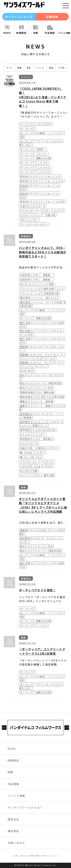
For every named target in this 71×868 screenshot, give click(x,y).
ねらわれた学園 (29, 471)
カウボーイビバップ (53, 211)
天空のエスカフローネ (33, 206)
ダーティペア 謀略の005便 (35, 158)
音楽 (29, 68)
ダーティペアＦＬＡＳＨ (34, 163)
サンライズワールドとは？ (25, 807)
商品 (51, 68)
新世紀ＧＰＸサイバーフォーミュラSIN (42, 201)
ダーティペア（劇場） (33, 149)
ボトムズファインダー (33, 434)
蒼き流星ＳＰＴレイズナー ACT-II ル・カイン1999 (42, 332)
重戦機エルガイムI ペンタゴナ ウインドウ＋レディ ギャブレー (42, 364)
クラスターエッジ (30, 462)
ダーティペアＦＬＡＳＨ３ (35, 172)
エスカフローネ (29, 211)
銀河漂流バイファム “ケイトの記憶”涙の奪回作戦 (43, 304)
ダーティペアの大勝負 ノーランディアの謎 (42, 312)
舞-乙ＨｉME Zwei (31, 457)
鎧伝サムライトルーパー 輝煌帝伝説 (41, 383)
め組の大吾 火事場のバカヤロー (39, 448)
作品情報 (50, 33)
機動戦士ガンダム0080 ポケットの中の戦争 (42, 532)
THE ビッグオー (29, 220)
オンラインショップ (19, 17)
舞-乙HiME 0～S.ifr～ (33, 453)
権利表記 (13, 831)
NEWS (7, 33)
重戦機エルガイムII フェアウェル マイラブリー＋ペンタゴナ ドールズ (42, 356)
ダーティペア (28, 129)
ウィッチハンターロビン (34, 224)
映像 (20, 68)
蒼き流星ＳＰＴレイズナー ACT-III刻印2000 (42, 325)
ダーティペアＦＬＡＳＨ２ (35, 167)
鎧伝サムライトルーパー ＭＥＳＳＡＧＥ (41, 377)
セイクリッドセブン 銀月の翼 (37, 475)
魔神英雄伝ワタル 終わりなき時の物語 (42, 397)
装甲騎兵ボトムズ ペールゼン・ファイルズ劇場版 (41, 416)
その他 (62, 68)
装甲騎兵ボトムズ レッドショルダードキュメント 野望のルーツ (41, 424)
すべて (9, 68)
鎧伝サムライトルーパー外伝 (36, 388)
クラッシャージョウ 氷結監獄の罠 (39, 293)
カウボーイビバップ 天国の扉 (38, 215)
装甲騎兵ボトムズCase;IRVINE (38, 430)
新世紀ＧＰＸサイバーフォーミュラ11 (42, 181)
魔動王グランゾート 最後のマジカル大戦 (42, 408)
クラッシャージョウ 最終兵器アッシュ (42, 289)
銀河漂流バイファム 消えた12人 (39, 298)
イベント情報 (64, 33)
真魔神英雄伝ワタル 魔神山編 (37, 392)
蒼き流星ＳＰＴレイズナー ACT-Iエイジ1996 (42, 340)
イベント (40, 68)
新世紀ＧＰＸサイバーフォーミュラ (40, 176)
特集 (36, 33)
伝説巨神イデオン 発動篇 (37, 275)
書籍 (23, 487)
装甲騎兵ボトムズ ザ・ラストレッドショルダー (41, 540)
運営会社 (13, 819)
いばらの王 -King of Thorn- (37, 466)
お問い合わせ (16, 843)
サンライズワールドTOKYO (36, 124)
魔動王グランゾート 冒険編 (37, 401)
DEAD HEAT (27, 371)
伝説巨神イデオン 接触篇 (37, 279)
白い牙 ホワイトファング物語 (37, 284)
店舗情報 (52, 17)
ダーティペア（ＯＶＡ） (34, 154)
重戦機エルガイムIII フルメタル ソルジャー (42, 348)
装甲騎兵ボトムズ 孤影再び (37, 439)
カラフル (49, 462)
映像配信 (21, 33)
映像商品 (26, 579)
